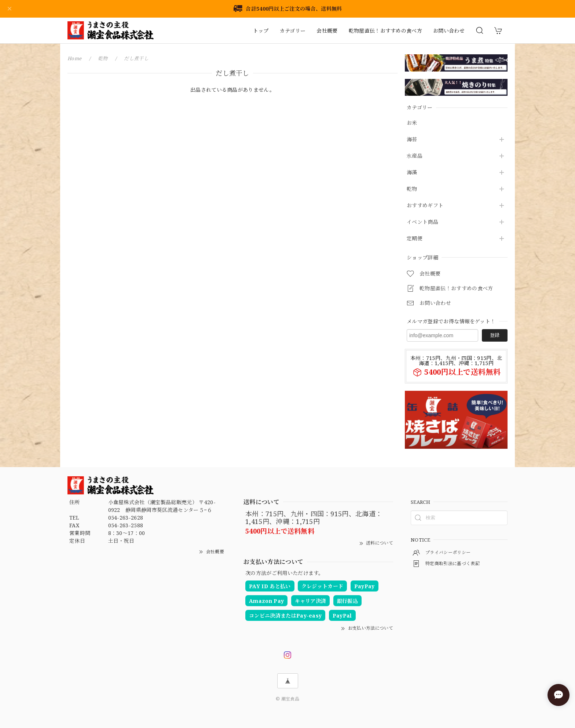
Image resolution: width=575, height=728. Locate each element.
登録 (495, 335)
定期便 (415, 239)
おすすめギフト (425, 206)
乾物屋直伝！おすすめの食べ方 (385, 31)
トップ (261, 31)
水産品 (415, 156)
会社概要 (327, 31)
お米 (412, 123)
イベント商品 (422, 222)
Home (74, 58)
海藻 (412, 173)
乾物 (412, 189)
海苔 (412, 140)
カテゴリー (293, 31)
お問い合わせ (449, 31)
